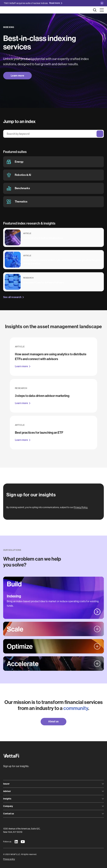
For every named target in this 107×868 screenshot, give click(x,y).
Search (100, 134)
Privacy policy (9, 859)
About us (54, 721)
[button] (101, 10)
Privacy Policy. (81, 507)
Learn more (17, 76)
